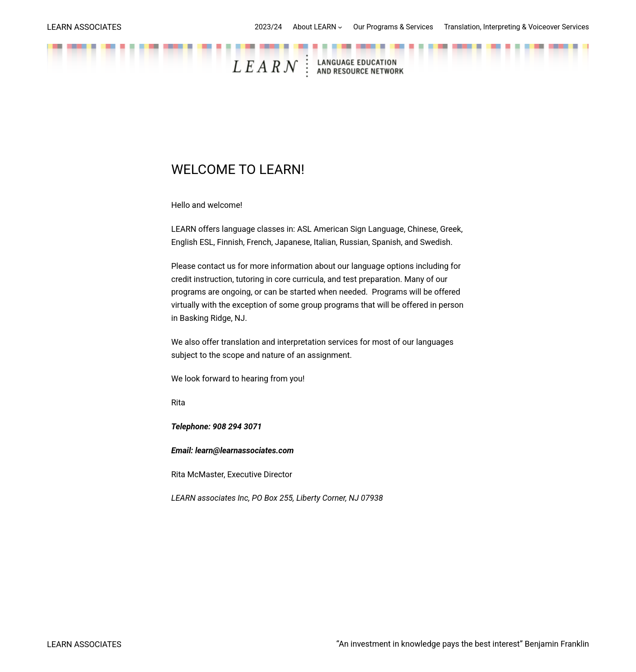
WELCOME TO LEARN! (238, 169)
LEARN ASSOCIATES (84, 27)
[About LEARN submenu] (340, 27)
